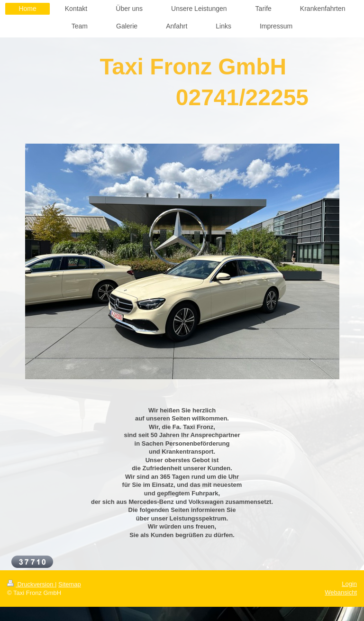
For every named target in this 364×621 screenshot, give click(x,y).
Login (349, 584)
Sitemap (70, 584)
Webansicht (341, 592)
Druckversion (31, 584)
